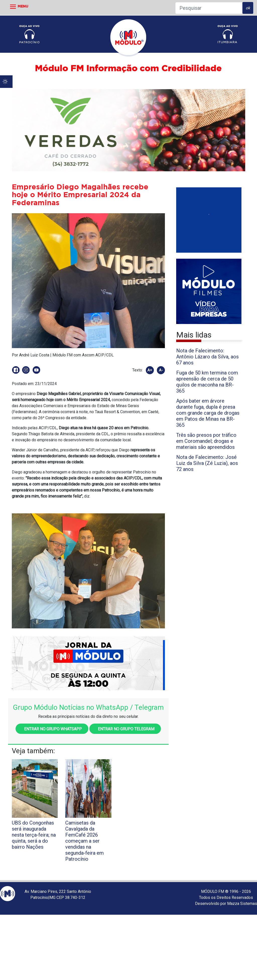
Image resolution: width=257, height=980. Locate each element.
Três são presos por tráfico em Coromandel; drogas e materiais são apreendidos (206, 441)
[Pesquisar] (209, 8)
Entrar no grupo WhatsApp (52, 729)
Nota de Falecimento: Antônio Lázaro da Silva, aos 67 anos (207, 357)
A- (161, 370)
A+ (150, 370)
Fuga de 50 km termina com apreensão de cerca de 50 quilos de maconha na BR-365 (207, 382)
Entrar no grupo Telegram (125, 729)
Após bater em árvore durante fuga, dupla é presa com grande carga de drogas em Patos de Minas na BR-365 (208, 413)
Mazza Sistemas (242, 904)
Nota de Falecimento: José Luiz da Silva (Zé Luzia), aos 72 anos (207, 463)
